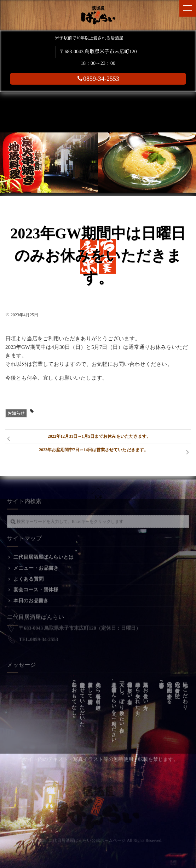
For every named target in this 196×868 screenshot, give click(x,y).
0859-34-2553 (98, 79)
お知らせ (16, 413)
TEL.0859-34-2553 (39, 630)
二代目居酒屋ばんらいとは (44, 553)
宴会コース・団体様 (36, 585)
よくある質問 (28, 575)
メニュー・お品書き (36, 564)
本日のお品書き (31, 596)
